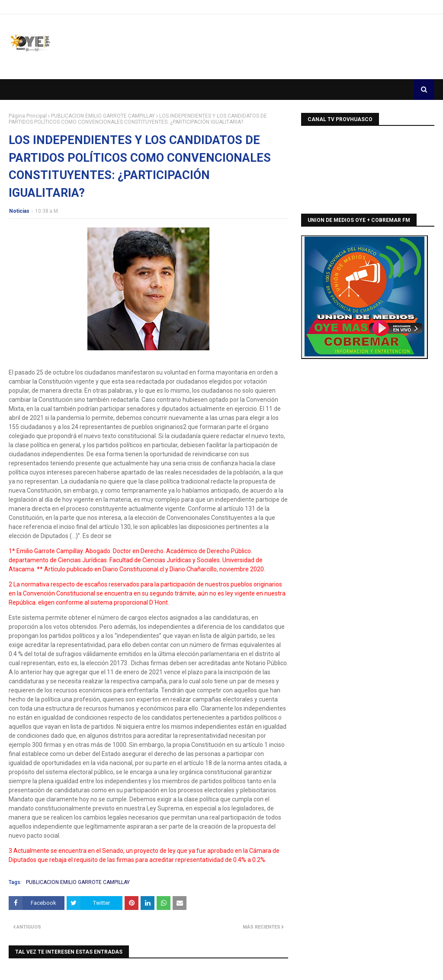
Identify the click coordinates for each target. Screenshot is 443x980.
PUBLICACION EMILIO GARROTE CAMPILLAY (103, 116)
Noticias (19, 211)
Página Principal (28, 116)
